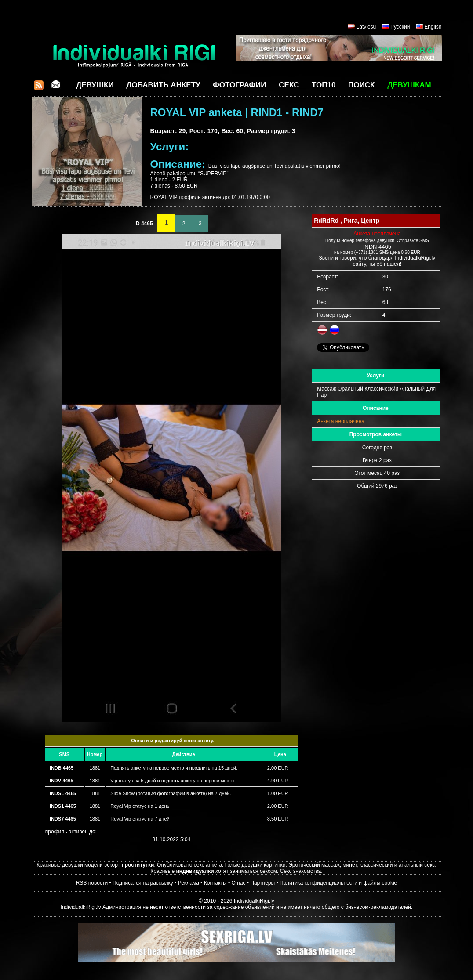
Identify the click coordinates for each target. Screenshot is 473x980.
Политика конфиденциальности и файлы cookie (338, 883)
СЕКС (289, 85)
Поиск (361, 85)
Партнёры (262, 883)
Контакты (215, 883)
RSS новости (92, 883)
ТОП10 (324, 85)
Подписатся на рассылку (143, 883)
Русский (400, 27)
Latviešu (366, 27)
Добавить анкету (163, 85)
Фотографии (239, 85)
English (433, 27)
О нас (238, 883)
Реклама (189, 883)
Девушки (95, 85)
